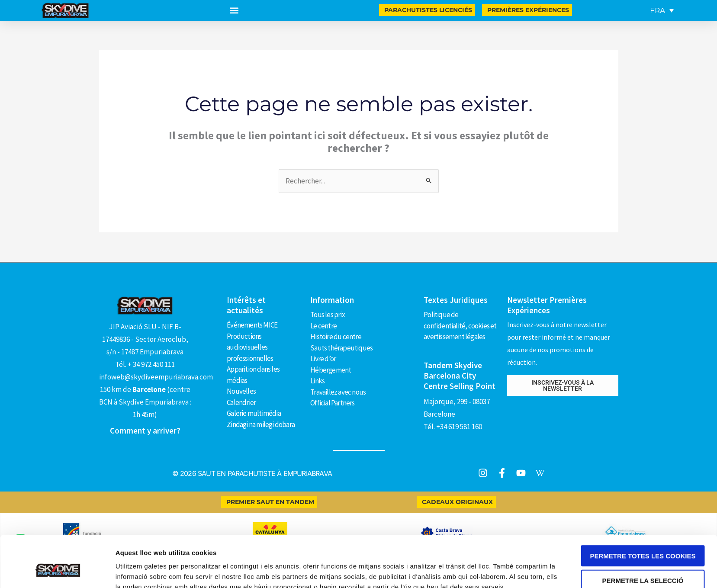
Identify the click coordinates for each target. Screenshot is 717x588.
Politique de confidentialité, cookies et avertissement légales (460, 326)
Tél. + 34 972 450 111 (145, 364)
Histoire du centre (336, 337)
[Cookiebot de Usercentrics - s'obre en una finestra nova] (58, 571)
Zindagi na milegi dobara (261, 424)
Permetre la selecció (643, 536)
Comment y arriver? (145, 431)
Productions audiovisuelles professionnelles (250, 347)
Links (317, 381)
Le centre (323, 326)
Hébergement (331, 370)
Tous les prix (328, 315)
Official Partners (332, 403)
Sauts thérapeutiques (341, 348)
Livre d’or (323, 359)
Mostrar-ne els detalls (500, 571)
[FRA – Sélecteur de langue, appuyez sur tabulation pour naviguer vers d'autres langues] (662, 10)
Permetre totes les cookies (643, 512)
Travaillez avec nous (338, 392)
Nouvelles (241, 391)
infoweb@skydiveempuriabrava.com (156, 377)
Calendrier (241, 402)
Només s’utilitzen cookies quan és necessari (643, 564)
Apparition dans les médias (253, 375)
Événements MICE (252, 325)
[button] (234, 11)
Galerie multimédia (254, 413)
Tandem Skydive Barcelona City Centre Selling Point (460, 376)
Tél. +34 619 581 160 (453, 427)
